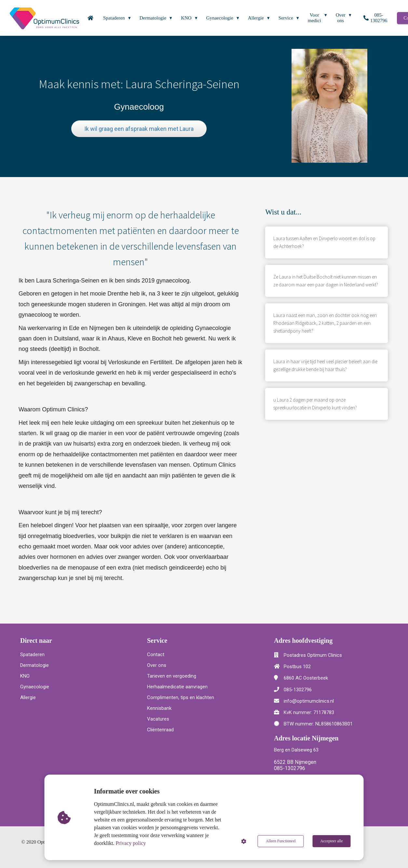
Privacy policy (131, 843)
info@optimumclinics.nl (309, 701)
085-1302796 (298, 690)
